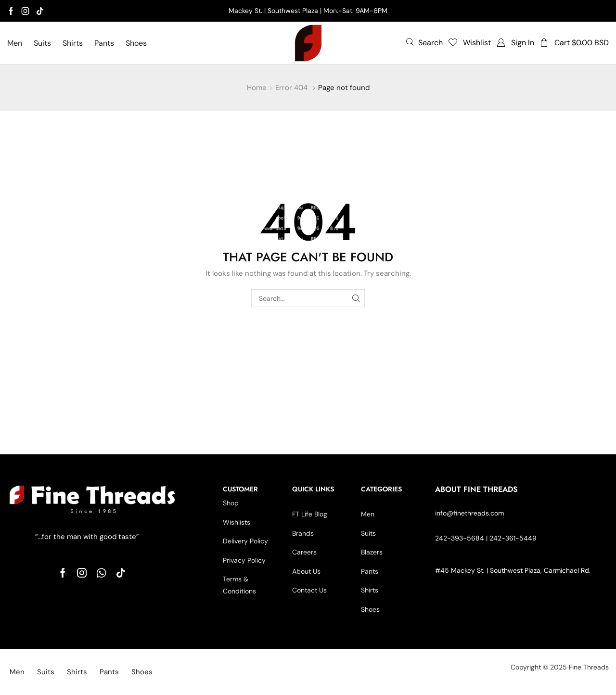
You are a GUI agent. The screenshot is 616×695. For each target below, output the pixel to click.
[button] (424, 42)
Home (257, 88)
